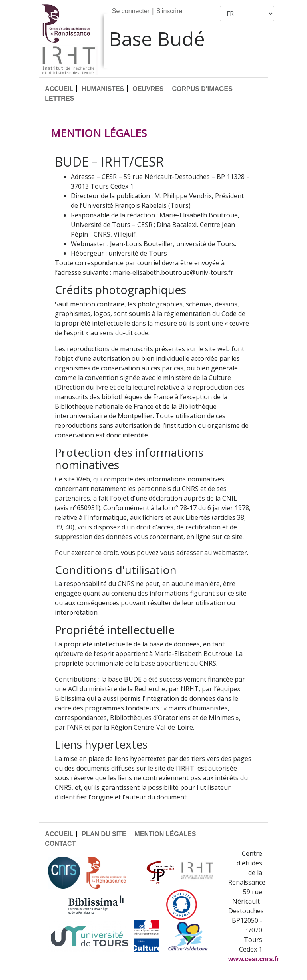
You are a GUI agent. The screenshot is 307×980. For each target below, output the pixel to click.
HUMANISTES (103, 89)
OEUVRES (148, 89)
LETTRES (59, 98)
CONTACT (60, 844)
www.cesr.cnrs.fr (254, 959)
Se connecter (131, 11)
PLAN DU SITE (104, 834)
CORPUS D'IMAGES (202, 89)
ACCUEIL (59, 89)
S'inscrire (169, 11)
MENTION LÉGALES (165, 834)
